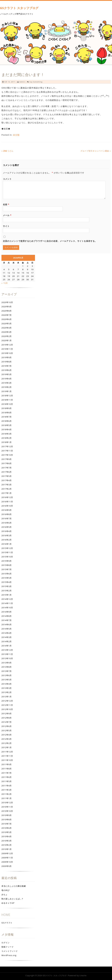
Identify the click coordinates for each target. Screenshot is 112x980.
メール (7, 215)
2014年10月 (7, 608)
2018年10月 (7, 404)
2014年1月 (7, 646)
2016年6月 (7, 523)
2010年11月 (7, 807)
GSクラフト (7, 923)
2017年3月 (7, 485)
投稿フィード (8, 947)
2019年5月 (7, 374)
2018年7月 (7, 417)
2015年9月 (7, 561)
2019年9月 (7, 357)
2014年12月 (7, 599)
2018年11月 (7, 400)
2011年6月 (7, 777)
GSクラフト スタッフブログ (19, 8)
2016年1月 (7, 544)
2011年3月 (7, 790)
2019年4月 (7, 379)
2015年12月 (7, 548)
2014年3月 (7, 637)
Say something (36, 82)
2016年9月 (7, 510)
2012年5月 (7, 730)
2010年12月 (7, 803)
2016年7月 (7, 519)
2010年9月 (7, 815)
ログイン (6, 943)
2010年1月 (7, 849)
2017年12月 (7, 446)
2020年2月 (7, 336)
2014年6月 (7, 624)
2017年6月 (7, 472)
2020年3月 (7, 332)
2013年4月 (7, 684)
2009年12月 (7, 853)
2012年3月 (7, 739)
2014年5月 (7, 629)
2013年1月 (7, 697)
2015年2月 (7, 591)
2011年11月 (7, 756)
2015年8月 (7, 565)
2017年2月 (7, 489)
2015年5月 (7, 578)
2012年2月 (7, 743)
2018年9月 (7, 408)
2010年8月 (7, 819)
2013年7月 (7, 671)
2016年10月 (7, 506)
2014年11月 (7, 603)
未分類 (16, 135)
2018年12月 (7, 396)
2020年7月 (7, 315)
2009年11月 (7, 858)
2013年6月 (7, 675)
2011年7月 (7, 773)
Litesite (83, 976)
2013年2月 (7, 692)
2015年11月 (7, 552)
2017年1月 (7, 493)
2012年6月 (7, 726)
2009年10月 (7, 862)
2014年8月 (7, 616)
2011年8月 (7, 769)
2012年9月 (7, 714)
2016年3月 (7, 535)
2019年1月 (7, 391)
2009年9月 (7, 866)
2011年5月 (7, 781)
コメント (7, 179)
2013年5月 (7, 680)
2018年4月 (7, 429)
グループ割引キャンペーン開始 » (96, 151)
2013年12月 (7, 650)
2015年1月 (7, 595)
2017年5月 (7, 476)
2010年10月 (7, 811)
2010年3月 (7, 841)
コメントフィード (10, 951)
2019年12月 (7, 345)
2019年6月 (7, 370)
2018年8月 (7, 413)
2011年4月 (7, 786)
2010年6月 (7, 828)
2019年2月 (7, 387)
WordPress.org (9, 955)
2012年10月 (7, 709)
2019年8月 (7, 362)
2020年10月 (7, 302)
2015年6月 (7, 574)
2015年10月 (7, 557)
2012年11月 (7, 705)
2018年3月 (7, 434)
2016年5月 (7, 527)
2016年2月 (7, 540)
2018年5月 (7, 425)
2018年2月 (7, 438)
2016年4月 (7, 531)
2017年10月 (7, 455)
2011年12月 (7, 752)
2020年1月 (7, 340)
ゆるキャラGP (8, 903)
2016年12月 (7, 497)
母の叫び (6, 890)
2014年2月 (7, 641)
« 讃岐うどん (7, 151)
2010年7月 (7, 824)
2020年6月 (7, 319)
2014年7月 (7, 620)
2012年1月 (7, 747)
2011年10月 (7, 760)
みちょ (5, 894)
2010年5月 (7, 832)
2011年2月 (7, 794)
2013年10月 (7, 658)
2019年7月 (7, 366)
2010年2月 (7, 845)
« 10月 (5, 283)
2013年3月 (7, 688)
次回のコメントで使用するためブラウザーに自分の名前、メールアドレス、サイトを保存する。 (50, 241)
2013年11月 (7, 654)
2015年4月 (7, 582)
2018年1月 (7, 442)
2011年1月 (7, 798)
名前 (6, 204)
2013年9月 (7, 663)
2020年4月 (7, 328)
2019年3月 (7, 383)
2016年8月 (7, 514)
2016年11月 (7, 502)
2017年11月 (7, 451)
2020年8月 (7, 311)
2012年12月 (7, 701)
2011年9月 (7, 764)
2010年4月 (7, 836)
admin (22, 82)
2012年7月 (7, 722)
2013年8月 (7, 667)
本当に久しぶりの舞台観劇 (14, 886)
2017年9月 (7, 459)
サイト (6, 226)
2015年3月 (7, 586)
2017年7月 (7, 468)
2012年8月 (7, 718)
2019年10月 (7, 353)
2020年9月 (7, 307)
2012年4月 (7, 735)
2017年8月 (7, 463)
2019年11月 (7, 349)
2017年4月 (7, 480)
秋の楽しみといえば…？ (12, 899)
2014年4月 (7, 633)
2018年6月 (7, 421)
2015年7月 (7, 569)
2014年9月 (7, 612)
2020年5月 (7, 323)
